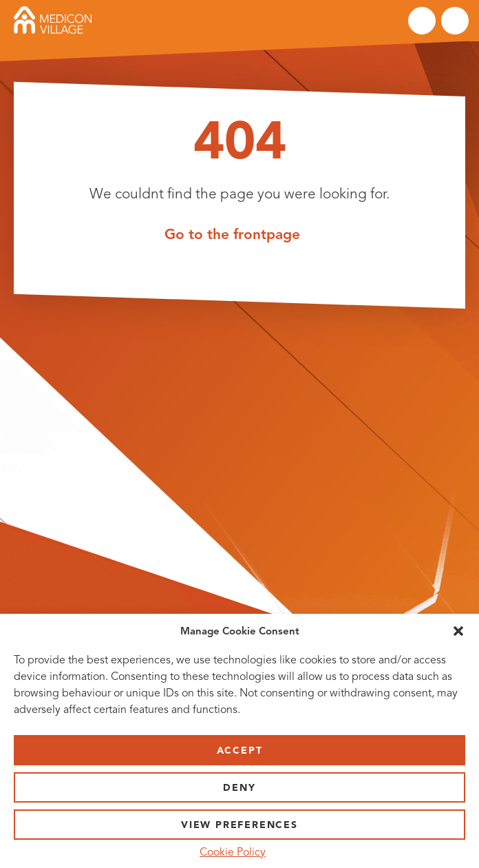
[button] (458, 631)
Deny (239, 788)
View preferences (239, 825)
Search (422, 21)
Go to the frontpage (232, 234)
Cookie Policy (233, 852)
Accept (240, 751)
